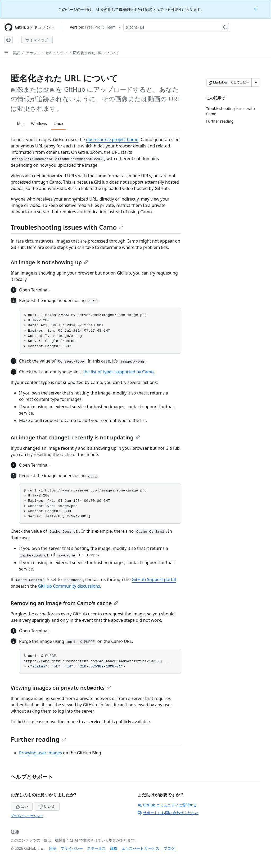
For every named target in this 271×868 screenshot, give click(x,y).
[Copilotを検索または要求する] (176, 27)
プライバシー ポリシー (27, 816)
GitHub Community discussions (69, 586)
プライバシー (72, 848)
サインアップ (37, 40)
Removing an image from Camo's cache (64, 603)
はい (22, 806)
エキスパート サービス (141, 848)
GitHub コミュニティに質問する (167, 805)
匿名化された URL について (96, 53)
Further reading (38, 739)
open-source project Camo (112, 140)
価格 (114, 848)
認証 (16, 53)
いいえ (47, 806)
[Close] (256, 9)
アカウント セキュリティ (47, 53)
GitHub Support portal (154, 579)
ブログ (169, 848)
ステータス (96, 848)
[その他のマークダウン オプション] (256, 82)
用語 (53, 848)
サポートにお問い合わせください (168, 813)
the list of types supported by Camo (118, 372)
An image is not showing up (49, 262)
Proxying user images (40, 753)
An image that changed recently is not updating (75, 437)
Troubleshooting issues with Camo (67, 227)
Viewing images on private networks (61, 688)
